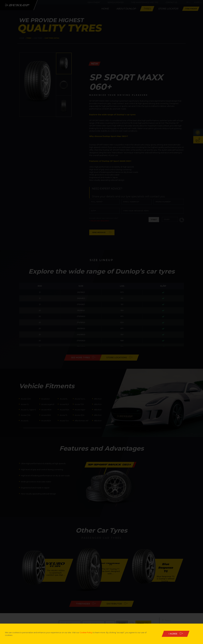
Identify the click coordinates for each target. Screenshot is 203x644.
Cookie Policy (86, 632)
